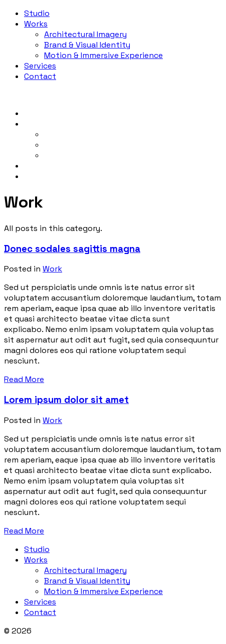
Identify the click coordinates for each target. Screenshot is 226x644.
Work (52, 269)
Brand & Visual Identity (87, 45)
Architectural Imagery (85, 34)
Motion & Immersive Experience (103, 55)
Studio (37, 13)
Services (40, 66)
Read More (24, 379)
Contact (40, 76)
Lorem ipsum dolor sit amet (66, 400)
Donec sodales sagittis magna (72, 249)
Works (36, 24)
